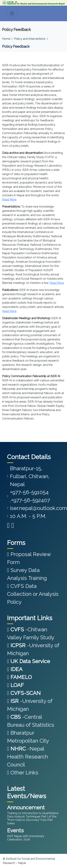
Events (15, 830)
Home (6, 39)
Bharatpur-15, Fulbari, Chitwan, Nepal (30, 476)
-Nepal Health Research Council (27, 757)
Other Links (23, 773)
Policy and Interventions (30, 39)
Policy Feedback (16, 46)
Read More (9, 200)
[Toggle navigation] (12, 13)
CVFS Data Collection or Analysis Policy (33, 594)
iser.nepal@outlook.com (38, 508)
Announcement (26, 808)
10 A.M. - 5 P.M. (28, 516)
